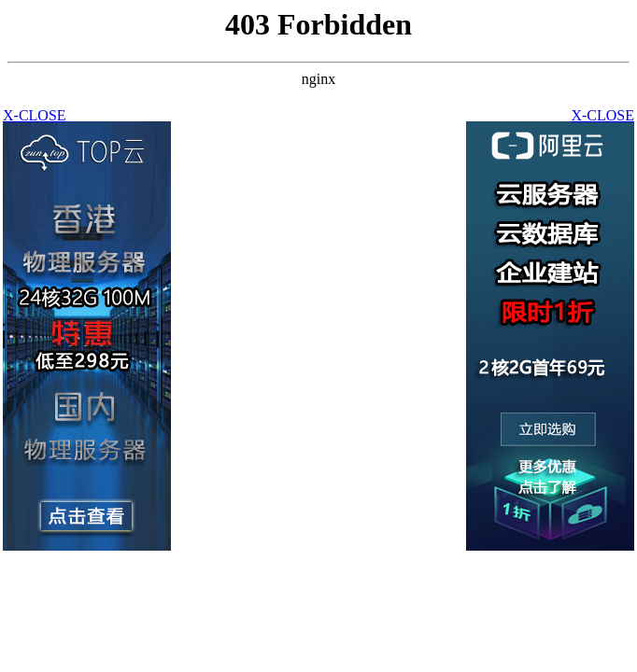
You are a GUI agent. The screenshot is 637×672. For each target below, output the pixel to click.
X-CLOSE (602, 115)
